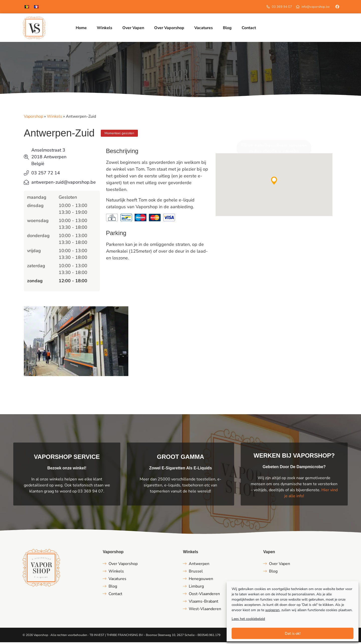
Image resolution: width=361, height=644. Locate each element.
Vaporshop (33, 118)
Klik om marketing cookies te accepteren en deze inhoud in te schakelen (274, 150)
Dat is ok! (293, 633)
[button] (274, 182)
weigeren (272, 610)
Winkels (55, 118)
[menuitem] (27, 7)
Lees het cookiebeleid (248, 619)
